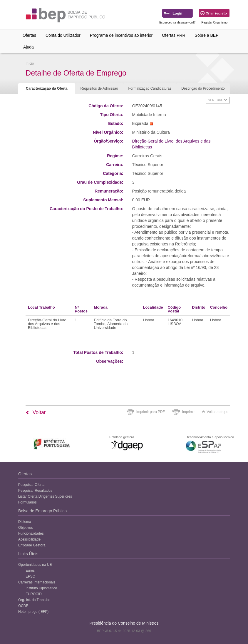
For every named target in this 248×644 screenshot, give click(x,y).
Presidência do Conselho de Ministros (124, 623)
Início (30, 63)
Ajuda (29, 47)
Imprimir (188, 412)
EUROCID (34, 594)
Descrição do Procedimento (203, 88)
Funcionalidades (31, 533)
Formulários (27, 502)
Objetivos (26, 528)
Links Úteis (28, 554)
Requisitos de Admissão (99, 88)
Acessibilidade (29, 539)
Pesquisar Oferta (31, 485)
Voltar (36, 412)
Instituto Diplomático (41, 588)
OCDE (23, 606)
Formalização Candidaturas (150, 88)
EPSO (30, 576)
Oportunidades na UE (35, 565)
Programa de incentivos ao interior (121, 35)
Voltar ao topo (215, 412)
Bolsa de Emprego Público (42, 511)
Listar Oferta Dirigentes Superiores (45, 496)
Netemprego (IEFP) (33, 612)
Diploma (25, 522)
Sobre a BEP (207, 35)
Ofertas (29, 35)
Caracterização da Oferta (47, 88)
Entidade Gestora (32, 545)
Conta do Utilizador (63, 35)
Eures (30, 571)
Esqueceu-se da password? (177, 22)
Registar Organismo (214, 22)
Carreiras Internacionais (37, 582)
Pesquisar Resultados (35, 491)
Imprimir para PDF (151, 412)
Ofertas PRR (174, 35)
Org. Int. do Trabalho (34, 600)
